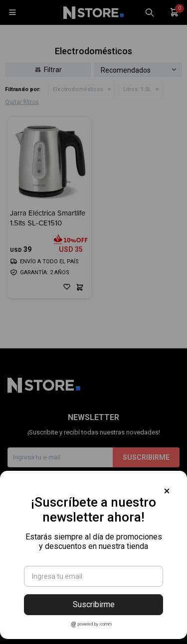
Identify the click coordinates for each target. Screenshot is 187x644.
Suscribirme (94, 604)
